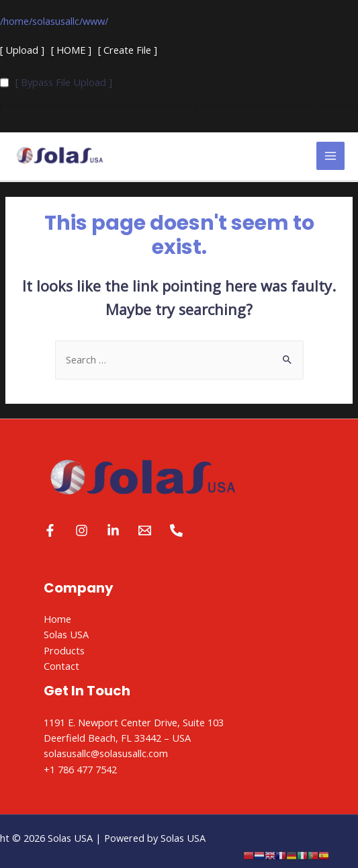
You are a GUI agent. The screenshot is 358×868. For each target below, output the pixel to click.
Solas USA (66, 634)
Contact (61, 666)
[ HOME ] (71, 50)
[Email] (145, 530)
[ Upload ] (22, 50)
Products (64, 650)
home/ (18, 21)
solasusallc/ (57, 21)
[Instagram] (82, 530)
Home (57, 619)
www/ (95, 21)
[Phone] (176, 530)
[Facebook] (50, 530)
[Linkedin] (113, 530)
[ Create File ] (128, 50)
